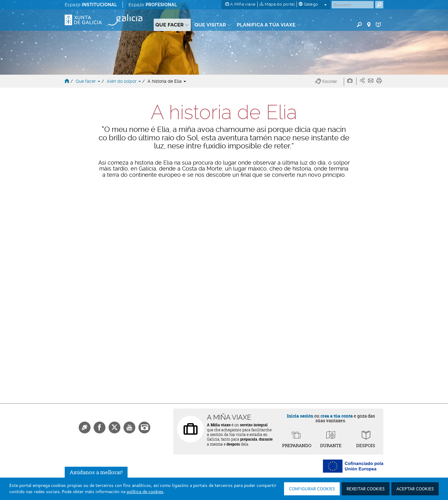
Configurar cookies (312, 489)
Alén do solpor (124, 81)
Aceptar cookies (415, 489)
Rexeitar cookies (366, 489)
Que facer (89, 81)
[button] (330, 82)
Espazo (91, 5)
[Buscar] (353, 5)
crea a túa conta (337, 416)
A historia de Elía (167, 81)
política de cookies (145, 492)
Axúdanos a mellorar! (96, 472)
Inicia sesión (300, 416)
